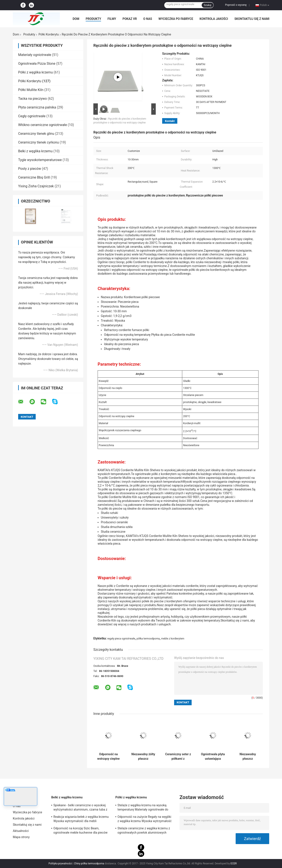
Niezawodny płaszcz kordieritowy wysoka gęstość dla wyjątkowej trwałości (248, 757)
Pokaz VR (130, 19)
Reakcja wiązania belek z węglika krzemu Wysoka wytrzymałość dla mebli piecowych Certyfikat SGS (81, 820)
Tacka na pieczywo (32, 99)
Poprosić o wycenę (236, 5)
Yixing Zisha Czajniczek (36, 186)
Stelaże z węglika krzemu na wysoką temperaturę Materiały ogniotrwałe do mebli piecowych (143, 808)
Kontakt (170, 121)
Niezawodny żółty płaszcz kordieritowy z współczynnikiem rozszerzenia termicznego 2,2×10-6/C (143, 757)
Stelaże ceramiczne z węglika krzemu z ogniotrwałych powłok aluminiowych (144, 830)
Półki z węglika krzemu (35, 72)
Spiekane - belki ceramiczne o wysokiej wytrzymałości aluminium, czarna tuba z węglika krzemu (80, 808)
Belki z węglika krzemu (35, 151)
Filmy (112, 19)
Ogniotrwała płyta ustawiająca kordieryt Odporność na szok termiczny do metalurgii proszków (213, 757)
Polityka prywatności (60, 864)
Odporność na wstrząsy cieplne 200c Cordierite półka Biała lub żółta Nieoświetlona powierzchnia (108, 757)
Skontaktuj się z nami (252, 19)
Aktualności (21, 831)
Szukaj (208, 5)
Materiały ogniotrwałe (35, 55)
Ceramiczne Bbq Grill (34, 177)
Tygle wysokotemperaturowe (40, 160)
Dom (76, 19)
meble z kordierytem (173, 639)
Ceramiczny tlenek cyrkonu (39, 142)
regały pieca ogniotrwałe (121, 639)
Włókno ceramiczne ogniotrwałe (43, 125)
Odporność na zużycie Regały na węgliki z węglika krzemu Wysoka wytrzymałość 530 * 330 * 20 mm (145, 820)
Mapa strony (21, 837)
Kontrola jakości (214, 19)
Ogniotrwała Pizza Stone (37, 64)
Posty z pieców (30, 169)
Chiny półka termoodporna (89, 864)
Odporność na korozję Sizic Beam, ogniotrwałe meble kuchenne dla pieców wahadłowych (80, 831)
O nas (148, 19)
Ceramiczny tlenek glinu (36, 134)
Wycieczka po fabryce (176, 19)
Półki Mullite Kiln (31, 90)
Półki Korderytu (49, 34)
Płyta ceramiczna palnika (37, 107)
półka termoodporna (148, 639)
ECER (234, 864)
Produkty (93, 19)
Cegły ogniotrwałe (32, 116)
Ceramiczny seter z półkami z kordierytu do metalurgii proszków (178, 757)
